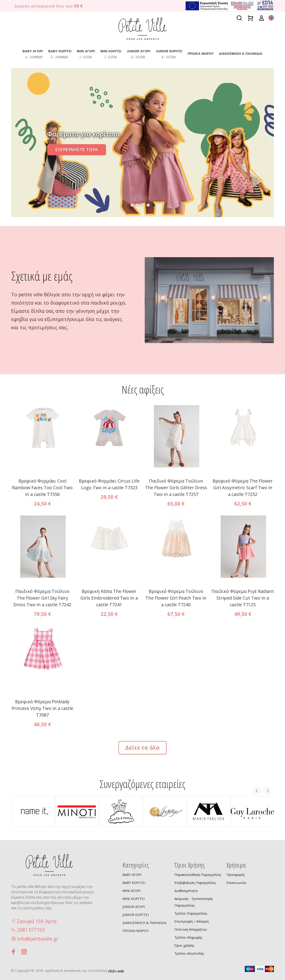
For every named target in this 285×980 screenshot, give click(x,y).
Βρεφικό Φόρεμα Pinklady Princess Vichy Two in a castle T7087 (42, 708)
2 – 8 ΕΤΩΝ (86, 57)
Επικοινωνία (236, 883)
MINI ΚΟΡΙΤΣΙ (111, 51)
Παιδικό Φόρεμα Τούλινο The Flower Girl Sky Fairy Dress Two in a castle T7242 (42, 598)
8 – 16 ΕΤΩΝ (138, 57)
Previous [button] (257, 791)
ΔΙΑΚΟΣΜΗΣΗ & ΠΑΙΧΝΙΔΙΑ (241, 54)
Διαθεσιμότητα (186, 891)
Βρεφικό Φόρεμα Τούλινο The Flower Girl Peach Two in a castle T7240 (176, 598)
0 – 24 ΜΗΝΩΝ (34, 57)
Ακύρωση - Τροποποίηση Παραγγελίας (193, 902)
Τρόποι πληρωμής (188, 937)
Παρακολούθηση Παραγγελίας (198, 875)
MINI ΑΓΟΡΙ (86, 51)
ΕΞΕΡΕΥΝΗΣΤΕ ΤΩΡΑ (77, 150)
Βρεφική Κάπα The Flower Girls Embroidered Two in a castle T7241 (109, 598)
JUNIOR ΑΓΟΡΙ (139, 51)
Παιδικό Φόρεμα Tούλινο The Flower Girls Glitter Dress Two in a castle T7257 (176, 488)
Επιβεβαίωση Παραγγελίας (195, 883)
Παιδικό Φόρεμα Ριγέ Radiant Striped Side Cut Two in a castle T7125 (243, 598)
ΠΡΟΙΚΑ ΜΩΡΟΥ (201, 54)
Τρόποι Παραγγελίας (191, 913)
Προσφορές (236, 875)
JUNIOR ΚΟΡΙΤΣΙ (169, 51)
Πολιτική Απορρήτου (191, 929)
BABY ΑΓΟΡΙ (33, 51)
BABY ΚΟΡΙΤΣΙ (60, 51)
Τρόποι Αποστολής (189, 953)
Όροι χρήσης (184, 945)
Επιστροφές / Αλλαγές (192, 921)
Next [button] (267, 791)
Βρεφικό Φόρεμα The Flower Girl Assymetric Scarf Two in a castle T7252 (243, 488)
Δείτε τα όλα (142, 747)
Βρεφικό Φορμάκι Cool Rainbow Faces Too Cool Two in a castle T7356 (42, 488)
